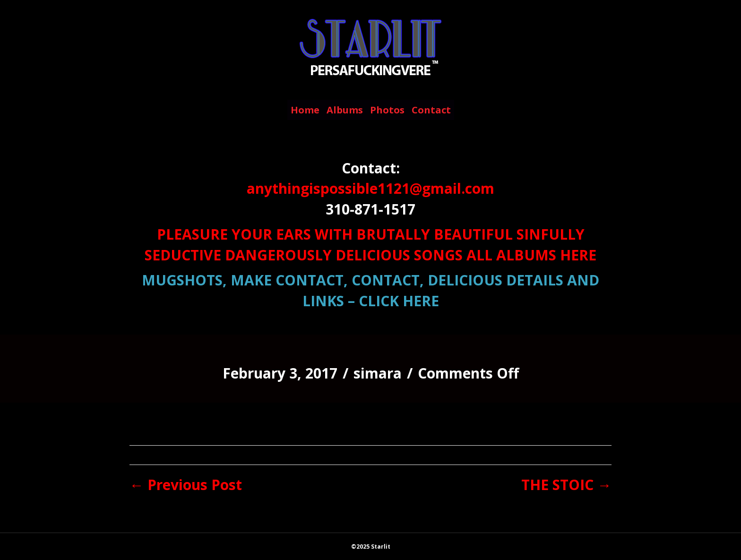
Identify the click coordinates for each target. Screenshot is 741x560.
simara (378, 373)
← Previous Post (186, 485)
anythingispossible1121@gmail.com (370, 188)
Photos (387, 110)
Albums (345, 110)
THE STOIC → (566, 485)
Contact (431, 110)
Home (305, 110)
